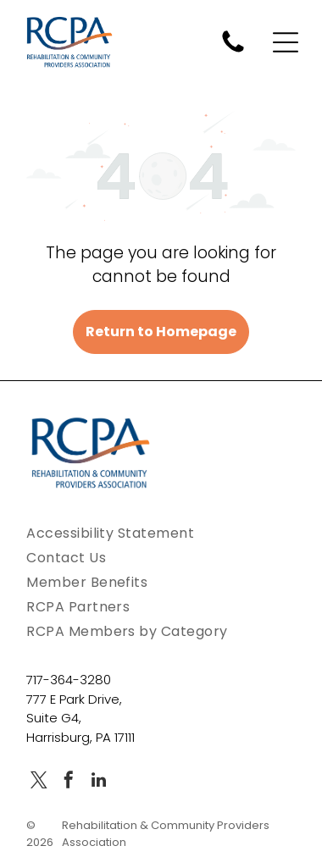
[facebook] (69, 782)
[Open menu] (286, 42)
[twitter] (39, 782)
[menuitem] (161, 533)
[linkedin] (98, 782)
